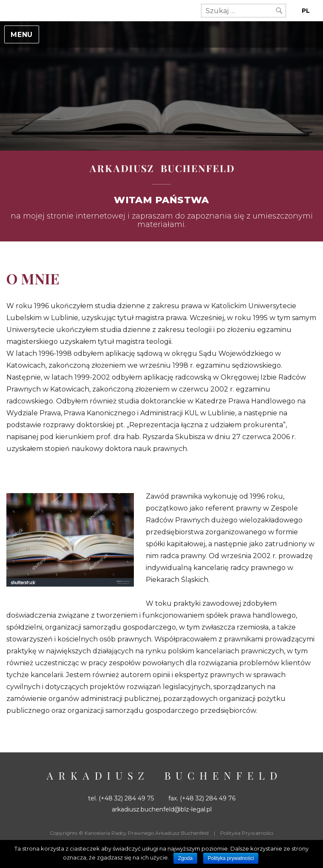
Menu (22, 35)
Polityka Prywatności (247, 833)
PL (306, 11)
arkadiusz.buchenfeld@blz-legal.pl (162, 809)
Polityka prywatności (231, 858)
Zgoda (185, 858)
